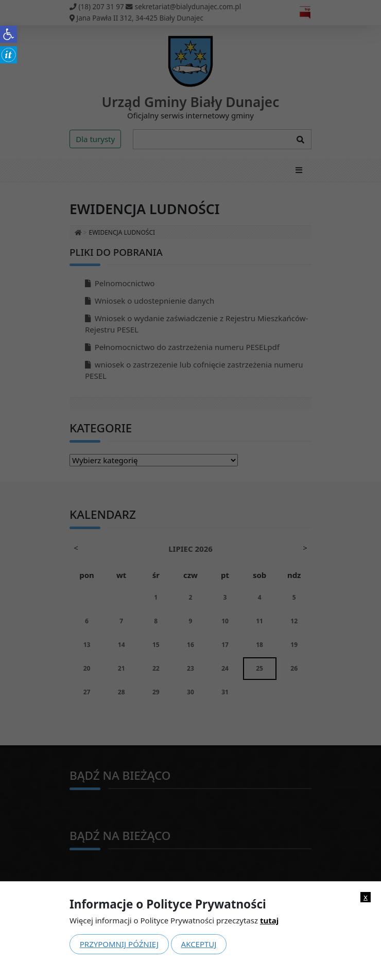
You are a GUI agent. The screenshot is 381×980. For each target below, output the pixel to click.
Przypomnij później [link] (119, 944)
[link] (8, 34)
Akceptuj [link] (199, 944)
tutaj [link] (269, 920)
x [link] (366, 897)
